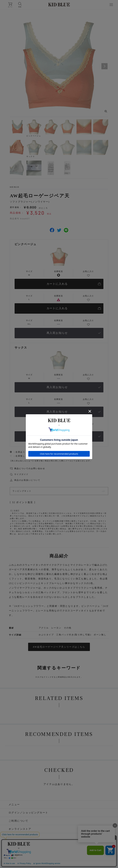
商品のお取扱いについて (27, 480)
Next (104, 66)
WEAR (83, 848)
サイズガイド (21, 474)
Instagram (37, 848)
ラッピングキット (22, 491)
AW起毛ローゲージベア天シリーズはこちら (59, 647)
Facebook (56, 848)
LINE (71, 848)
